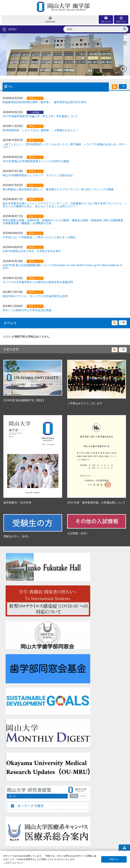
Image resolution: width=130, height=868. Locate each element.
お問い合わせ (106, 22)
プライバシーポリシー (107, 840)
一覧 (123, 86)
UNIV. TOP (124, 851)
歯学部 (56, 828)
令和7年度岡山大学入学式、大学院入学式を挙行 (32, 251)
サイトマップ (103, 828)
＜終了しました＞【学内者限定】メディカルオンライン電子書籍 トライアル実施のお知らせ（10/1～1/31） (65, 146)
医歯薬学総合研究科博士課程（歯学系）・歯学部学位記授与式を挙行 (45, 102)
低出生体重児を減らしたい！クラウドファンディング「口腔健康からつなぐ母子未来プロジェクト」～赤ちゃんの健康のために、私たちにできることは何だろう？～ (65, 205)
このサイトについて (106, 834)
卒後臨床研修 (59, 840)
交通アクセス (121, 22)
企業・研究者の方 (17, 846)
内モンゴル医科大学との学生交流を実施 (27, 310)
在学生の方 (14, 834)
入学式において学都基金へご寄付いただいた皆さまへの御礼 (39, 237)
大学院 (56, 846)
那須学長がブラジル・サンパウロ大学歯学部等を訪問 (35, 296)
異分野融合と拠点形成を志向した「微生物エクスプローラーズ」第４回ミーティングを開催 (58, 189)
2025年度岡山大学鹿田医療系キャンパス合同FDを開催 (36, 161)
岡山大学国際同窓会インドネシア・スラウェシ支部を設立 (38, 175)
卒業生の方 (14, 840)
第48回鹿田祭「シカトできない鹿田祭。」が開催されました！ (41, 130)
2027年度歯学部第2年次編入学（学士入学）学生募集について (40, 116)
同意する (114, 859)
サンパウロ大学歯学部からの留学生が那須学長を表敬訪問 (38, 282)
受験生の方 (14, 828)
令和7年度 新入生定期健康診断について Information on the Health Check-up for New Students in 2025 (62, 266)
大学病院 (57, 834)
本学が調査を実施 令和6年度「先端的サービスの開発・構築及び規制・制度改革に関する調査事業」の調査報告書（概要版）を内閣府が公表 (64, 222)
